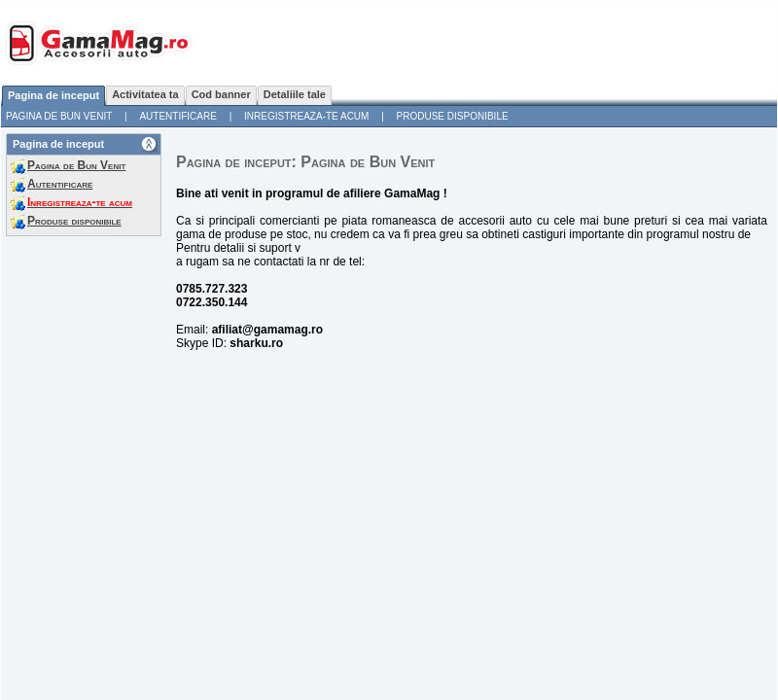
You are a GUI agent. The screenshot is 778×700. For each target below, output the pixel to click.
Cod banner (221, 94)
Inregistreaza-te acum (306, 116)
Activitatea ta (145, 94)
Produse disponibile (453, 116)
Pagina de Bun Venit (59, 116)
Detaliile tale (295, 94)
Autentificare (177, 116)
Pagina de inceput (53, 95)
